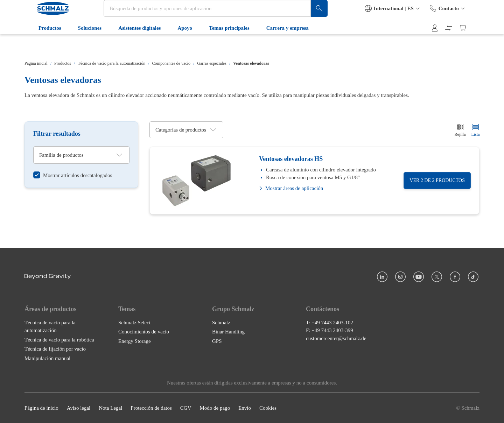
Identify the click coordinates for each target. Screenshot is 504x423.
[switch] (73, 175)
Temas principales (221, 45)
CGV (186, 408)
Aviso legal (79, 408)
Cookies (268, 408)
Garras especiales (212, 63)
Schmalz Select (134, 323)
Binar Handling (228, 332)
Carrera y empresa (279, 45)
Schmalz (221, 323)
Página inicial (36, 63)
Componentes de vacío (171, 63)
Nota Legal (110, 408)
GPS (217, 341)
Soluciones (82, 45)
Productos (41, 45)
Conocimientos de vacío (144, 332)
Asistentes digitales (131, 45)
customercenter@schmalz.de (336, 338)
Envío (245, 408)
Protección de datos (151, 408)
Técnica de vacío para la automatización (111, 63)
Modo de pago (215, 408)
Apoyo (177, 45)
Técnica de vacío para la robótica (59, 340)
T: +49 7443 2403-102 (330, 323)
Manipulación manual (47, 358)
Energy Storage (135, 341)
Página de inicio (41, 408)
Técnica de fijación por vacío (55, 349)
